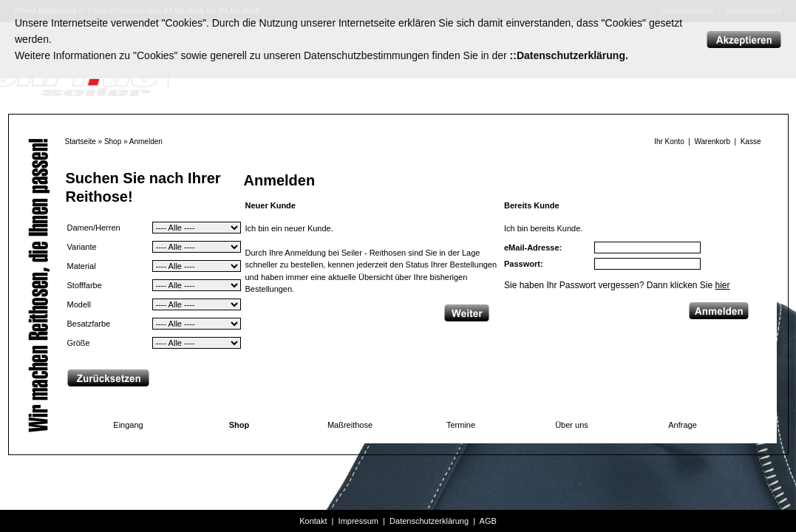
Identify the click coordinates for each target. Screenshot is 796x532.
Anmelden (146, 141)
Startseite (81, 141)
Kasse (751, 141)
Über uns (572, 425)
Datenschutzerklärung (429, 521)
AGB (488, 521)
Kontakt (313, 521)
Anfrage (683, 425)
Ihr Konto (669, 141)
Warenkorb (712, 141)
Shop (113, 141)
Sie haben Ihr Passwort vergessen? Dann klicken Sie (617, 285)
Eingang (128, 425)
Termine (461, 425)
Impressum (358, 521)
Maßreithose (350, 425)
